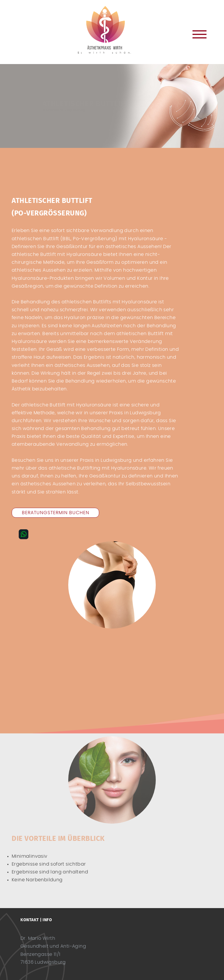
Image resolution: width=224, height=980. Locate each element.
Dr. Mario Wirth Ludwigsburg (112, 30)
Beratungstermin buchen (56, 513)
